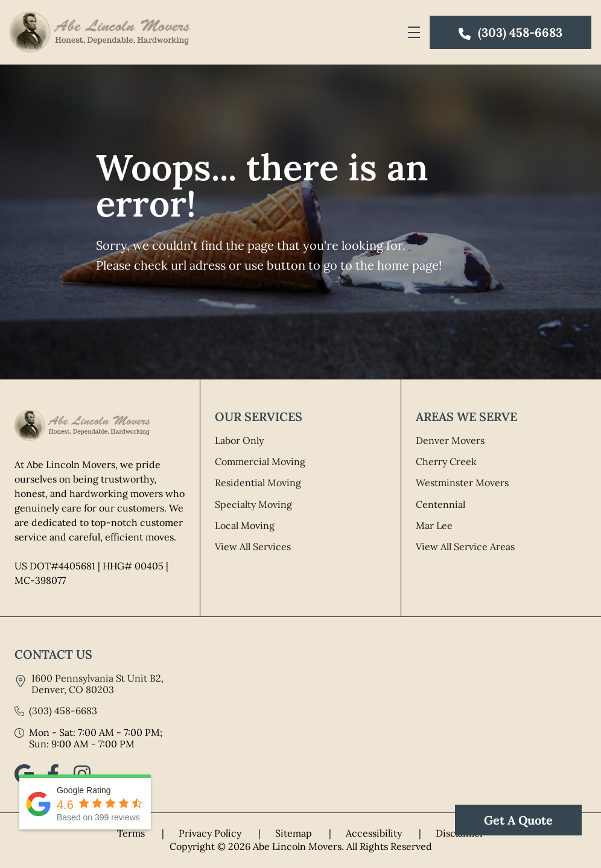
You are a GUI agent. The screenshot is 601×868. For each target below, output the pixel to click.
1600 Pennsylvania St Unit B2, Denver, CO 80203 (97, 684)
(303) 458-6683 (63, 711)
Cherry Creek (446, 461)
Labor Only (239, 440)
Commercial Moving (260, 461)
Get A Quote (518, 820)
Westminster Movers (462, 483)
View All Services (253, 546)
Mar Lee (434, 525)
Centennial (440, 504)
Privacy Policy (227, 833)
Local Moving (245, 525)
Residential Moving (258, 483)
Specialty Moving (253, 504)
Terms (148, 833)
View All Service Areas (465, 546)
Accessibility (391, 833)
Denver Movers (450, 440)
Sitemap (310, 833)
